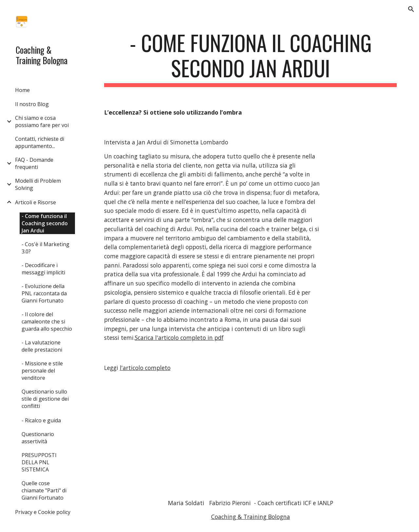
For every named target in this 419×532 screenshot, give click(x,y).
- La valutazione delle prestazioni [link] (42, 346)
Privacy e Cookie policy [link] (43, 512)
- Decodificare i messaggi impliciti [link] (43, 269)
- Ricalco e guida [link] (41, 420)
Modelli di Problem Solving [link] (38, 184)
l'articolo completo (145, 368)
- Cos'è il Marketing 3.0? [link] (46, 248)
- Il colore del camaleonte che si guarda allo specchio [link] (47, 321)
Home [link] (22, 90)
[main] (251, 59)
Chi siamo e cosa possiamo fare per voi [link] (42, 121)
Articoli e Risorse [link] (36, 202)
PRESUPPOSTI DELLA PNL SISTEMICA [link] (39, 462)
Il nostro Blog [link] (32, 104)
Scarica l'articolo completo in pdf (179, 338)
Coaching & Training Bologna (251, 517)
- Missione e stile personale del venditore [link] (42, 371)
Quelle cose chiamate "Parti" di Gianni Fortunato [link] (44, 490)
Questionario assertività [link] (38, 438)
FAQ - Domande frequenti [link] (34, 163)
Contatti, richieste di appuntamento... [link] (40, 142)
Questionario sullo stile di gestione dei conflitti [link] (45, 399)
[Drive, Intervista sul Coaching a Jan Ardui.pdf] (263, 436)
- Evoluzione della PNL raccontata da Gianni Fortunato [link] (44, 293)
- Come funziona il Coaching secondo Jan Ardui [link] (45, 223)
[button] (411, 9)
